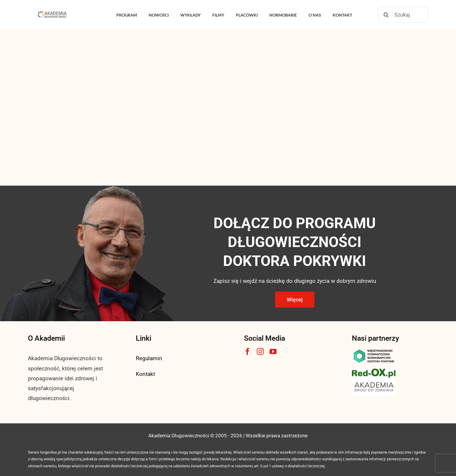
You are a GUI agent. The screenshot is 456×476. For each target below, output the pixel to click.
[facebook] (247, 351)
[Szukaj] (403, 15)
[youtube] (273, 351)
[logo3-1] (374, 371)
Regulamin (149, 358)
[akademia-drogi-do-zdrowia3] (374, 381)
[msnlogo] (374, 351)
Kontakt (145, 374)
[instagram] (260, 351)
